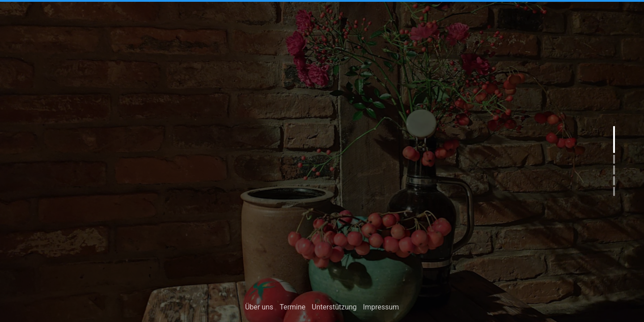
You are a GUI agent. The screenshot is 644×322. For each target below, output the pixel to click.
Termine (292, 308)
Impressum (381, 308)
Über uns (259, 308)
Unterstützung (334, 308)
